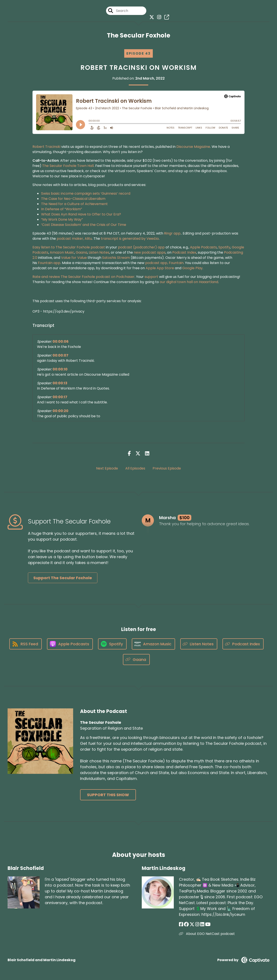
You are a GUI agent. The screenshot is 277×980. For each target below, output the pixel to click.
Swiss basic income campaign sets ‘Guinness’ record (86, 193)
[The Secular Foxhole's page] (166, 17)
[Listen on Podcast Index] (243, 644)
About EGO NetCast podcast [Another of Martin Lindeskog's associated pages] (207, 934)
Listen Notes (99, 252)
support (151, 277)
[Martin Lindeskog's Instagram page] (197, 924)
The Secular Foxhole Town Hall (68, 166)
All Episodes (135, 468)
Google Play (192, 268)
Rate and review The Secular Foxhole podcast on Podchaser (84, 277)
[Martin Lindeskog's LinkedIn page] (202, 924)
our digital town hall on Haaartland (189, 282)
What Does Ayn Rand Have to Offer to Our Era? (81, 214)
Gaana (81, 252)
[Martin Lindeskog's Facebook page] (181, 924)
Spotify (224, 247)
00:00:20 (60, 411)
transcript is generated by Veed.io (130, 239)
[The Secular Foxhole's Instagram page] (158, 17)
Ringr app (172, 233)
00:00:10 (60, 369)
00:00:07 (60, 355)
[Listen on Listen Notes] (199, 644)
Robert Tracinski (46, 147)
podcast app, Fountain (164, 263)
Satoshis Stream (116, 258)
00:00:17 (60, 397)
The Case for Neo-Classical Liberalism (73, 199)
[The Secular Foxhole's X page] (151, 17)
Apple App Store (160, 268)
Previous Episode (167, 468)
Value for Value (74, 258)
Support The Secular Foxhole (63, 578)
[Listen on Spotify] (112, 644)
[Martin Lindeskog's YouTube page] (208, 924)
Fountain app (49, 263)
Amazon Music (62, 252)
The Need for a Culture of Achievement (74, 204)
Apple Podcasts (203, 247)
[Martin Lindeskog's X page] (192, 924)
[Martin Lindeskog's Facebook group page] (186, 924)
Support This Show (108, 795)
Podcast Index (184, 252)
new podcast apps (150, 252)
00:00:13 (60, 383)
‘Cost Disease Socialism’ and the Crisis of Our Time (84, 225)
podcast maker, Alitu (74, 239)
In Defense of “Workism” (62, 209)
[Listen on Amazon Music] (153, 644)
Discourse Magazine (193, 147)
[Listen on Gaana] (136, 660)
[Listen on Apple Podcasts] (70, 644)
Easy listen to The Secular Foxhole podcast (69, 247)
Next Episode (107, 468)
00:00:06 (61, 342)
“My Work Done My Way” (62, 219)
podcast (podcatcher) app (141, 247)
